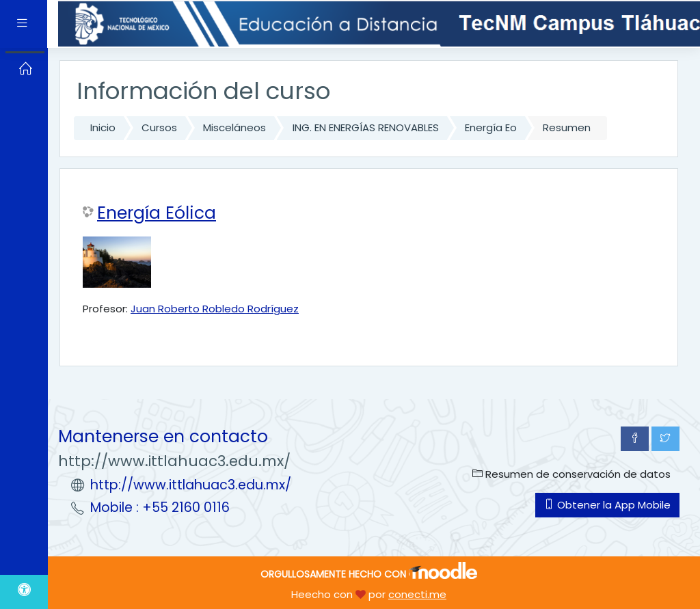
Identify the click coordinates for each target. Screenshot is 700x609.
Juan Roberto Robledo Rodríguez (215, 309)
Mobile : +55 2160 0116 (160, 507)
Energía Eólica (157, 213)
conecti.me (417, 594)
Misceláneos (234, 127)
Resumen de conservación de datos (571, 474)
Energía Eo (491, 127)
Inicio (103, 127)
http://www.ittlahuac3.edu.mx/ (191, 485)
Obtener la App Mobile (607, 505)
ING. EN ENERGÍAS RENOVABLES (366, 127)
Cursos (159, 127)
